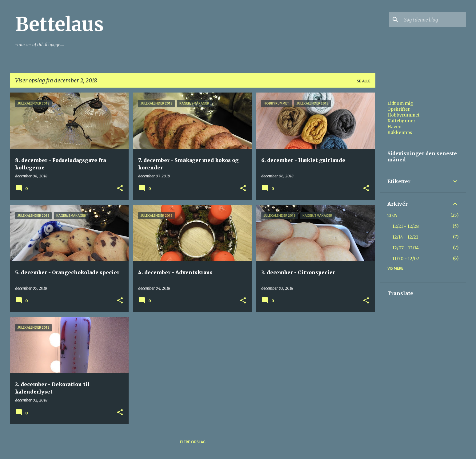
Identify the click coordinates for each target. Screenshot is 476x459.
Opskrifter (399, 109)
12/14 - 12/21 (405, 237)
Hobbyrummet (403, 115)
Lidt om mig (400, 103)
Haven (394, 127)
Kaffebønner (401, 121)
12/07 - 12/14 (406, 248)
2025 (392, 216)
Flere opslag (193, 442)
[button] (120, 189)
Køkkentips (400, 133)
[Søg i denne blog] (434, 20)
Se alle (364, 81)
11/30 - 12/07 (406, 259)
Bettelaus (59, 24)
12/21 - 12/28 (406, 226)
